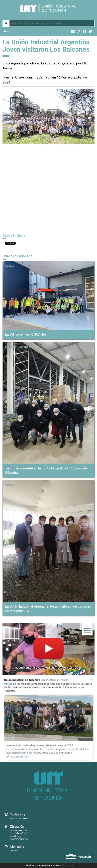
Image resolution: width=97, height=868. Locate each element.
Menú (7, 31)
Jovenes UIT (27, 347)
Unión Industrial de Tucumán (49, 10)
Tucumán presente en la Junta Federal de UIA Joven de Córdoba (46, 471)
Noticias (11, 347)
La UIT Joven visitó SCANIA (26, 334)
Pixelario (69, 865)
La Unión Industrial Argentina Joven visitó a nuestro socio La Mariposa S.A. (48, 609)
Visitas (10, 266)
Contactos (14, 851)
